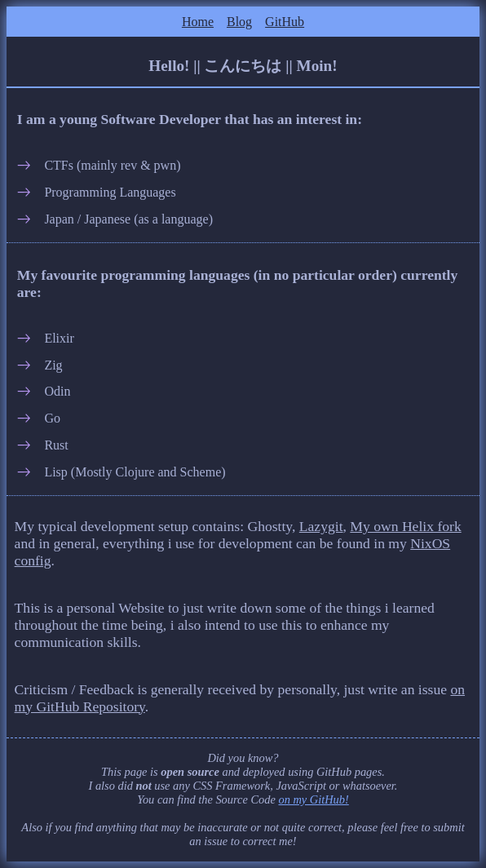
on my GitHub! (313, 799)
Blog (239, 22)
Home (198, 22)
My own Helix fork (405, 526)
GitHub (285, 22)
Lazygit (321, 526)
